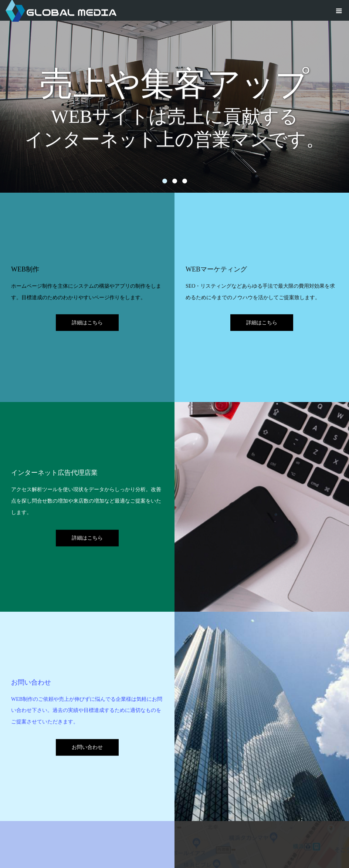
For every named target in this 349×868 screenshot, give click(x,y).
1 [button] (165, 181)
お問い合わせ (87, 747)
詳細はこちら (87, 323)
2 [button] (175, 181)
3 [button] (185, 181)
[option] (174, 96)
